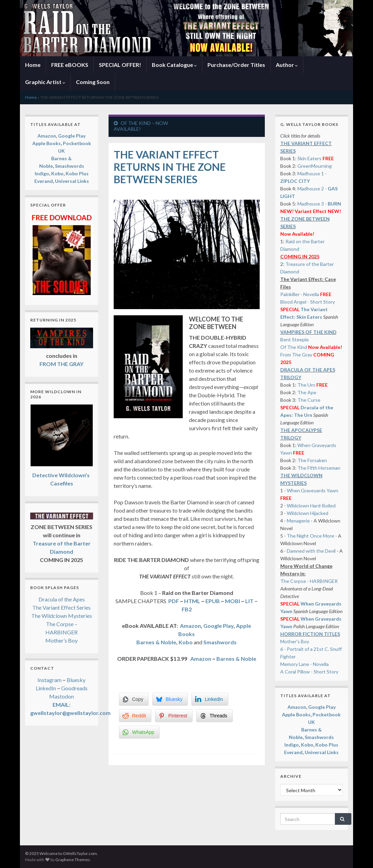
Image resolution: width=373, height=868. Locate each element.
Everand (44, 181)
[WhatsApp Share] (139, 732)
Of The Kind (294, 347)
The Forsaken (312, 460)
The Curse (309, 400)
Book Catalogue (174, 65)
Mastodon (61, 696)
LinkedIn (46, 688)
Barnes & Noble (156, 642)
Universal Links (72, 181)
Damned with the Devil (311, 551)
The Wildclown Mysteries (62, 616)
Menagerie (298, 521)
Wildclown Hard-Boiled (311, 506)
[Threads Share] (214, 716)
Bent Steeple (295, 339)
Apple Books (47, 143)
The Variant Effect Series (61, 607)
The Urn (307, 385)
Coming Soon (93, 82)
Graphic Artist (45, 82)
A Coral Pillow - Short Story (309, 672)
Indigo (42, 173)
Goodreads (74, 688)
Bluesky (76, 680)
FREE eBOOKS (70, 65)
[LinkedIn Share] (210, 699)
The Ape (307, 392)
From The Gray (296, 355)
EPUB (213, 601)
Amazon (190, 626)
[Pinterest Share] (174, 716)
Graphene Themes (73, 860)
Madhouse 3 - (319, 204)
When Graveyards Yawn (313, 490)
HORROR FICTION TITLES (310, 634)
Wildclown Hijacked (308, 513)
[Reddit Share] (135, 716)
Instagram (49, 680)
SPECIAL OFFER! (120, 65)
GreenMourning (315, 166)
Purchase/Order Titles (236, 65)
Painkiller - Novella (300, 294)
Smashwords (70, 166)
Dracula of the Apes (62, 599)
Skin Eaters (309, 158)
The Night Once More (310, 536)
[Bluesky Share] (170, 699)
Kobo (186, 642)
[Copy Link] (134, 699)
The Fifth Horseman (319, 468)
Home (33, 65)
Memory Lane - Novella (304, 664)
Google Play (218, 626)
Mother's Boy (295, 641)
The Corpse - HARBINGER (309, 581)
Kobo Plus (77, 173)
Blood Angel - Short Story (308, 302)
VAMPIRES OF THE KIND (308, 332)
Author (287, 65)
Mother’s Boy (61, 640)
